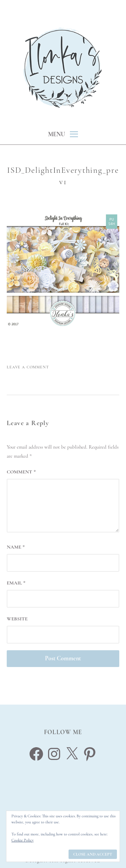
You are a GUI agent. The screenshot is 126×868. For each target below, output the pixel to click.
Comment (21, 472)
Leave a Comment (28, 367)
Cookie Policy (23, 840)
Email (16, 583)
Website (17, 619)
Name (16, 547)
